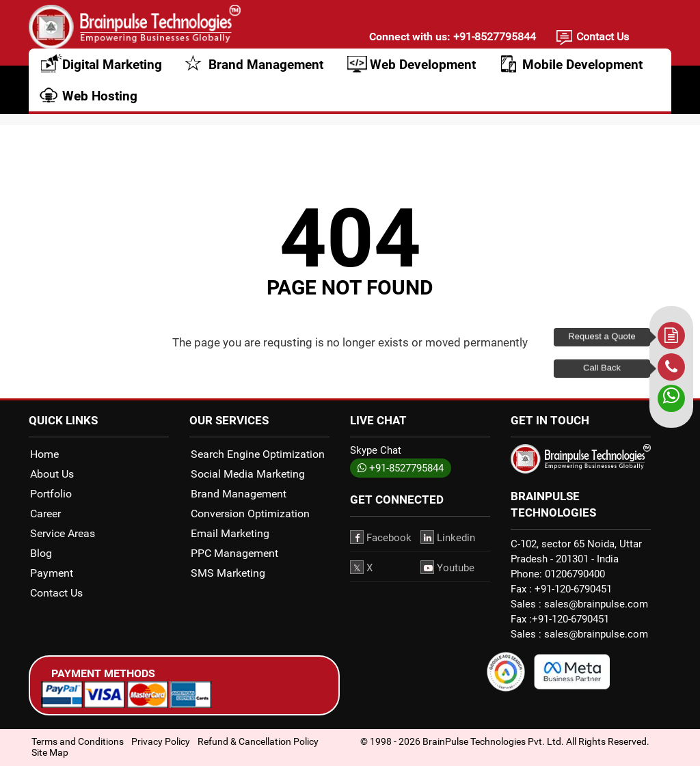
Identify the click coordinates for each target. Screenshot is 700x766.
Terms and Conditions (78, 741)
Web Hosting (100, 105)
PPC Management (234, 553)
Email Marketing (230, 533)
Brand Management (266, 73)
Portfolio (51, 494)
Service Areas (63, 533)
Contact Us (603, 39)
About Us (52, 474)
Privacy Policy (161, 741)
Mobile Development (582, 73)
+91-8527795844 (493, 39)
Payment (52, 573)
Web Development (423, 73)
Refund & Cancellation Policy (258, 741)
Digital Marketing (112, 73)
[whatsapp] (671, 398)
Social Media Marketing (248, 474)
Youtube (447, 567)
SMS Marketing (228, 573)
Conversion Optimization (250, 514)
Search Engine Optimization (258, 454)
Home (44, 454)
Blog (41, 553)
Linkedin (448, 537)
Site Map (50, 752)
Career (45, 514)
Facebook (381, 537)
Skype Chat (376, 450)
